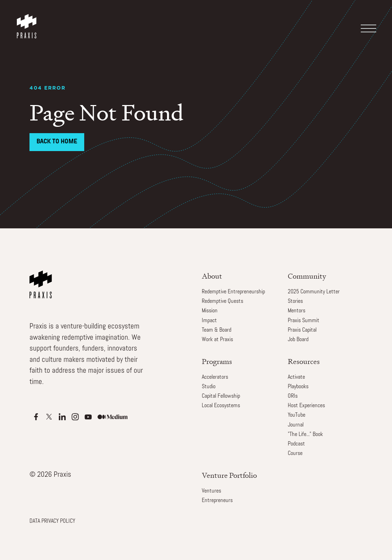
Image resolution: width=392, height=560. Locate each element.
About (212, 276)
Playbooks (298, 387)
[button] (370, 23)
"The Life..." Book (305, 435)
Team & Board (217, 330)
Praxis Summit (304, 321)
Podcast (296, 444)
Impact (209, 321)
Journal (296, 425)
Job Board (298, 340)
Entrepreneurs (217, 501)
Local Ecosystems (221, 406)
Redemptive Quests (222, 301)
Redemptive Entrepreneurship (233, 292)
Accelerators (215, 377)
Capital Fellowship (221, 396)
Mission (210, 311)
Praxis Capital (302, 330)
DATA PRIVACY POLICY (52, 521)
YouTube (297, 415)
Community (307, 276)
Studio (209, 387)
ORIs (293, 396)
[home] (28, 19)
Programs (217, 361)
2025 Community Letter (314, 292)
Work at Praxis (217, 340)
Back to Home (57, 142)
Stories (295, 301)
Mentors (297, 311)
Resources (304, 361)
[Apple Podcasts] (36, 417)
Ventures (211, 491)
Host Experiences (306, 406)
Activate (296, 377)
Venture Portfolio (229, 475)
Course (295, 454)
